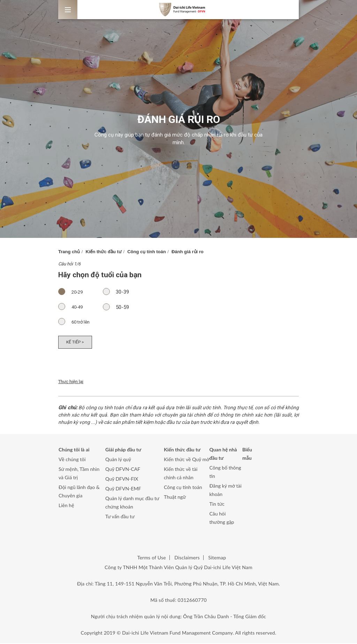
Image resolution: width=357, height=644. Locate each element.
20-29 (74, 292)
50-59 (119, 307)
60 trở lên (77, 322)
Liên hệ (66, 506)
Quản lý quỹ (118, 460)
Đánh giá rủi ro (188, 252)
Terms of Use (152, 558)
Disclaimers (187, 558)
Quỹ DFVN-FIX (122, 479)
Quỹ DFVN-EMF (123, 489)
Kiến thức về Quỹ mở (187, 460)
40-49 (74, 307)
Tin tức (217, 505)
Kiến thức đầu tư (104, 252)
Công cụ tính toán (147, 252)
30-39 (119, 292)
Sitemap (217, 558)
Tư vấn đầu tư (120, 517)
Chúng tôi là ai (74, 450)
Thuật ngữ (175, 498)
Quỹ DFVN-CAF (123, 470)
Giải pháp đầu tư (123, 450)
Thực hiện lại (71, 382)
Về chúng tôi (72, 460)
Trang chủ (69, 252)
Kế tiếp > (75, 343)
